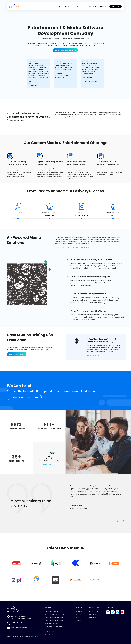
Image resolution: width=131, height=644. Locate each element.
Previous (118, 521)
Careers (79, 614)
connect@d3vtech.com (19, 628)
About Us (104, 6)
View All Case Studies (17, 354)
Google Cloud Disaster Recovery (55, 620)
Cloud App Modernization (52, 623)
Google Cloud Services (52, 611)
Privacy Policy (34, 636)
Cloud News (93, 617)
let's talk (47, 464)
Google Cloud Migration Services (55, 617)
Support (79, 620)
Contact (79, 617)
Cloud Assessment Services (53, 629)
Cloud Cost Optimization (52, 635)
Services (69, 6)
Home (60, 6)
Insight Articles (94, 611)
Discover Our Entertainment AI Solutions (73, 248)
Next (123, 521)
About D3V (79, 611)
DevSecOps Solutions (51, 632)
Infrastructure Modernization (54, 626)
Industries (80, 6)
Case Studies (93, 614)
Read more (92, 355)
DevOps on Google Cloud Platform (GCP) (57, 614)
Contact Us (116, 6)
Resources (92, 6)
